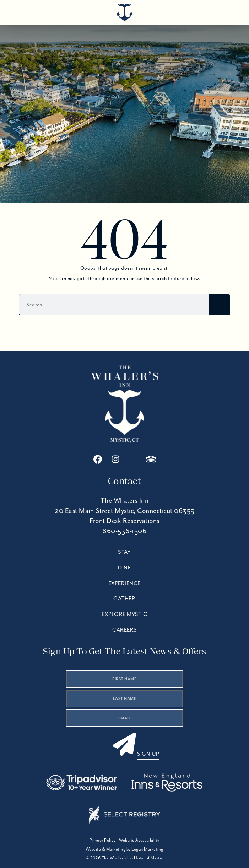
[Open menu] (229, 11)
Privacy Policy (102, 840)
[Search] (219, 305)
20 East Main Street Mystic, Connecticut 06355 (124, 511)
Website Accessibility (139, 840)
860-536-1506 (124, 531)
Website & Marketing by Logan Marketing (124, 849)
